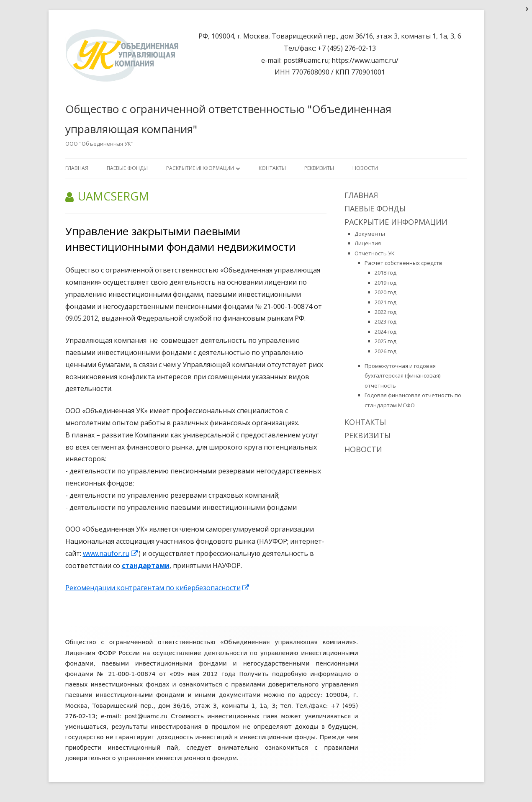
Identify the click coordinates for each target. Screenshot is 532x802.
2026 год (386, 351)
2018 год (386, 272)
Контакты (272, 168)
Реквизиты (319, 168)
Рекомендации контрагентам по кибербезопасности (158, 588)
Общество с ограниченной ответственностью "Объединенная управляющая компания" (228, 119)
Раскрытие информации (200, 168)
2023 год (386, 321)
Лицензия (368, 243)
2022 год (386, 312)
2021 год (386, 302)
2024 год (386, 332)
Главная (77, 168)
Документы (370, 234)
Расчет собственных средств (403, 263)
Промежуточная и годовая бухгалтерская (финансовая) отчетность (402, 376)
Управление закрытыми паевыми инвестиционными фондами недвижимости (180, 239)
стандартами (146, 566)
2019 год (386, 283)
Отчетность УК (375, 253)
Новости (365, 168)
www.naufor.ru (111, 553)
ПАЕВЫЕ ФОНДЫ (127, 168)
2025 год (386, 341)
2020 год (386, 292)
